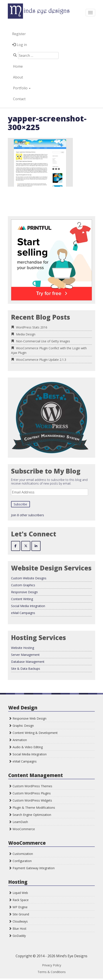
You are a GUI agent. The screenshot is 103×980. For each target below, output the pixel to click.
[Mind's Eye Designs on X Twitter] (26, 546)
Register (19, 34)
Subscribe (20, 504)
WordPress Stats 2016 (32, 327)
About (18, 77)
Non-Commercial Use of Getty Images (43, 341)
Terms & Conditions (52, 972)
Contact (19, 99)
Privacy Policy (52, 965)
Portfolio (21, 88)
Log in (22, 45)
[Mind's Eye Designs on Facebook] (16, 546)
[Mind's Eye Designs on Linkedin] (36, 546)
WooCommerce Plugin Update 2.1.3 (41, 360)
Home (17, 66)
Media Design (26, 334)
